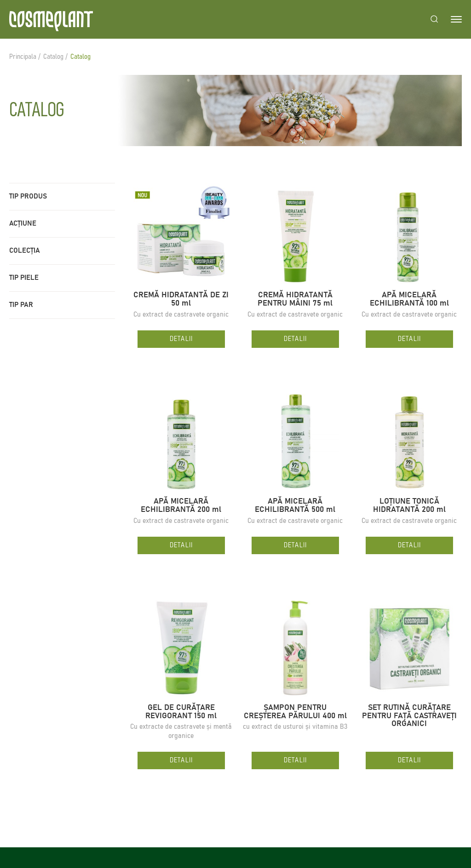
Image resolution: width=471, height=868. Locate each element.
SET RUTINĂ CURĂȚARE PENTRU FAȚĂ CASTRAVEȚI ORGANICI (409, 716)
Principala (23, 57)
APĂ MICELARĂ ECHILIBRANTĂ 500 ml (295, 506)
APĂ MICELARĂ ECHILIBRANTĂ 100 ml (409, 299)
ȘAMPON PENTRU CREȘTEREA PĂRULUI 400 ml (295, 712)
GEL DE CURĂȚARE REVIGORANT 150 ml (181, 712)
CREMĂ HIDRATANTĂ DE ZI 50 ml (181, 299)
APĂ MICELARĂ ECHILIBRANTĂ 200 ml (181, 506)
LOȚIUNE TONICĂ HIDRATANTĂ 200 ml (409, 506)
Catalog (53, 57)
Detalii (181, 339)
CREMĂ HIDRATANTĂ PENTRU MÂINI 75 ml (295, 299)
